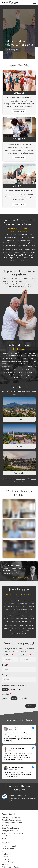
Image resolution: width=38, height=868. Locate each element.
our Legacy (20, 479)
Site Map (5, 864)
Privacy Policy (7, 862)
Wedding (19, 186)
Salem (19, 447)
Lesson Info (19, 111)
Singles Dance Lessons (11, 817)
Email (5, 665)
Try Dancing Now (13, 50)
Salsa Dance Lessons (10, 828)
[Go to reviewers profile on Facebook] (6, 729)
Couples (19, 140)
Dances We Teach (9, 846)
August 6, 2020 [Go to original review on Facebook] (13, 730)
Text (20, 690)
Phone (5, 675)
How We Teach (8, 849)
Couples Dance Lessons (12, 820)
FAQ (4, 851)
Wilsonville (19, 473)
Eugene (19, 420)
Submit (31, 706)
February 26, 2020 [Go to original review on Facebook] (14, 750)
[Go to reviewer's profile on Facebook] (6, 749)
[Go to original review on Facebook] (33, 728)
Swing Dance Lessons (11, 831)
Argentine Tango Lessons (12, 833)
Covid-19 (5, 859)
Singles (19, 93)
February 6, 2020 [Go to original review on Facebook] (13, 769)
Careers (5, 857)
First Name (7, 655)
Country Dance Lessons (12, 836)
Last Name (25, 655)
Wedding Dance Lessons (12, 823)
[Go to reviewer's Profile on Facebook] (6, 768)
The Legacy (7, 854)
